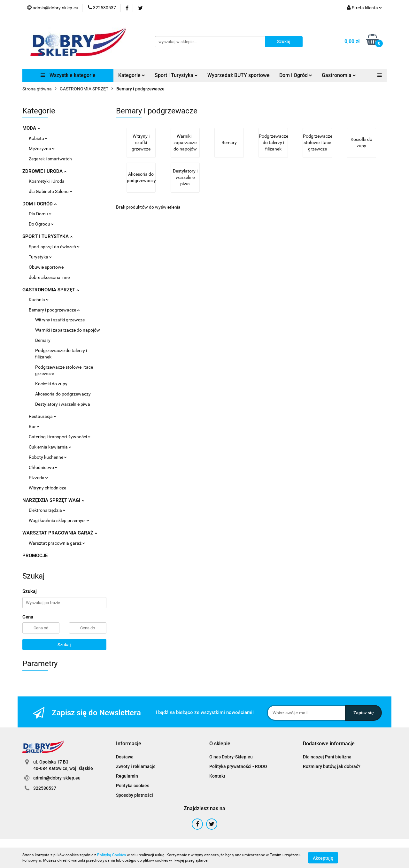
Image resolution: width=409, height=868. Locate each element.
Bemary (43, 340)
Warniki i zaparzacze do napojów (68, 330)
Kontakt (217, 776)
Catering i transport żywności (60, 437)
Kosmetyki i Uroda (47, 181)
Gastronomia (339, 75)
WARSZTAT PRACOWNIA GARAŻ (60, 533)
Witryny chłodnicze (47, 488)
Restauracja (42, 416)
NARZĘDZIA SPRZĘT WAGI (53, 500)
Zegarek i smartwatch (50, 159)
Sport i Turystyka (176, 75)
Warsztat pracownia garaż (57, 543)
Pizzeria (38, 478)
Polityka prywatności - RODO (238, 766)
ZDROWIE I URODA (44, 171)
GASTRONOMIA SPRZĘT (51, 290)
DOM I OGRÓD (39, 204)
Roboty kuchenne (48, 457)
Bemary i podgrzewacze (54, 310)
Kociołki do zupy (51, 384)
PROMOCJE (35, 556)
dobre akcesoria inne (49, 277)
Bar (34, 426)
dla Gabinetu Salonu (50, 191)
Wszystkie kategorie (68, 75)
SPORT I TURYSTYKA (47, 236)
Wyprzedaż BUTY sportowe (239, 75)
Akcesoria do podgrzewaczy (63, 394)
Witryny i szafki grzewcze (60, 320)
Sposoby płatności (135, 795)
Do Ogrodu (41, 224)
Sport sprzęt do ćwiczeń (54, 247)
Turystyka (40, 257)
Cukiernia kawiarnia (50, 447)
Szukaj (64, 645)
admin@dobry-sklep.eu (57, 778)
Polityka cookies (133, 786)
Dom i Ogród (296, 75)
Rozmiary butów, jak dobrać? (332, 766)
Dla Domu (40, 214)
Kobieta (38, 138)
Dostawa (125, 757)
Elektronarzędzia (47, 510)
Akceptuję (323, 858)
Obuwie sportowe (46, 267)
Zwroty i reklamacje (136, 766)
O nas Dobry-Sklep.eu (231, 757)
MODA (31, 128)
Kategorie (132, 75)
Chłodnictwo (43, 467)
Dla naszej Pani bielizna (327, 757)
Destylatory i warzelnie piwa (63, 404)
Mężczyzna (42, 149)
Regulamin (127, 776)
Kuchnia (39, 300)
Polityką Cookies (112, 855)
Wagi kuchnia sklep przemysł (59, 520)
